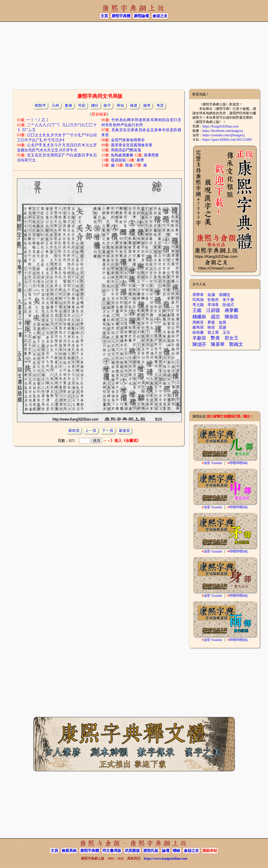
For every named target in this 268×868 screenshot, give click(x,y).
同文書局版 (112, 851)
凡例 (55, 105)
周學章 (198, 295)
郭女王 (232, 338)
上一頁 (91, 431)
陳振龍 (232, 317)
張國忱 (224, 295)
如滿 (211, 295)
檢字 (107, 105)
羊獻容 (199, 338)
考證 (160, 105)
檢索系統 (69, 851)
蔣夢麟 (232, 310)
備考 (147, 105)
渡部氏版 (151, 851)
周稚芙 (198, 322)
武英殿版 (132, 851)
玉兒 (226, 332)
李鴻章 (213, 305)
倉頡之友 (160, 16)
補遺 (134, 105)
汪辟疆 (213, 310)
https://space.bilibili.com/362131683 (227, 139)
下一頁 (108, 431)
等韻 (82, 105)
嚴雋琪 (198, 327)
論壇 (166, 851)
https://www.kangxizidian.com (166, 858)
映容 (211, 327)
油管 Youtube (213, 463)
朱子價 (228, 300)
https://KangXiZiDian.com (220, 126)
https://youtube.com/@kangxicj (224, 135)
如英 (223, 322)
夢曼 (211, 322)
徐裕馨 (198, 332)
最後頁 (124, 431)
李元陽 (198, 305)
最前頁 (74, 431)
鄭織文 (236, 344)
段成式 (228, 305)
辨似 (120, 105)
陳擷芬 (199, 344)
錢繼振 (199, 317)
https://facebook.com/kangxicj (223, 131)
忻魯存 (213, 300)
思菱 (223, 327)
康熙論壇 (141, 16)
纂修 (68, 105)
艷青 (215, 338)
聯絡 (177, 851)
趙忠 (215, 317)
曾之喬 (213, 332)
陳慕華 (218, 344)
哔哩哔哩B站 (239, 463)
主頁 (104, 16)
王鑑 (197, 310)
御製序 (40, 105)
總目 (95, 105)
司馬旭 (198, 300)
